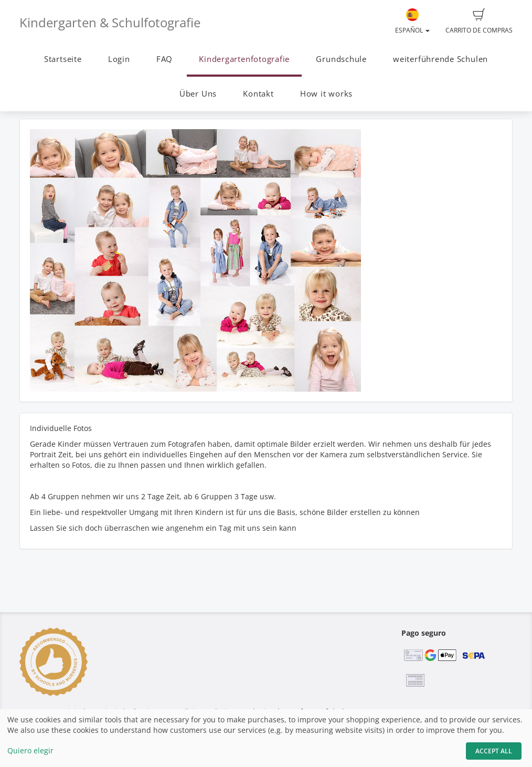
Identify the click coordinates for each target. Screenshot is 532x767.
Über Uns (198, 94)
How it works (326, 94)
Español (412, 22)
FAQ (164, 59)
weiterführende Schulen (440, 59)
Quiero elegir (30, 750)
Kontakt (258, 94)
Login (119, 59)
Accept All (494, 751)
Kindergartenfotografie (244, 59)
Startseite (63, 59)
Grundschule (341, 59)
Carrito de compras (479, 22)
